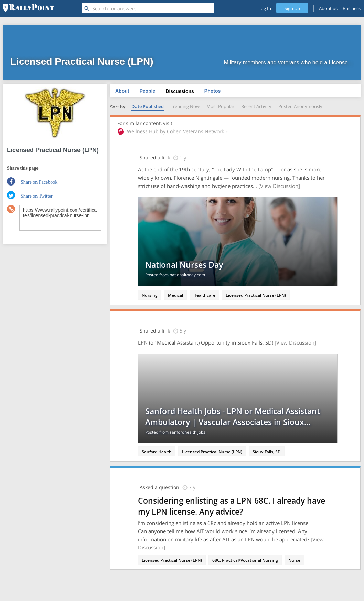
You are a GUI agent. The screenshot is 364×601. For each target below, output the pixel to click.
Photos (212, 91)
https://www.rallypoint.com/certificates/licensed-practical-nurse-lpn (60, 218)
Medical (175, 295)
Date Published (148, 106)
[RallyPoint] (29, 8)
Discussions (180, 91)
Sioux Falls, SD (267, 452)
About (122, 91)
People (147, 91)
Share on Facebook (39, 182)
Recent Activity (256, 106)
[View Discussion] (279, 186)
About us (328, 8)
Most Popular (220, 106)
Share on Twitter (37, 196)
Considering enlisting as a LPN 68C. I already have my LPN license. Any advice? (232, 506)
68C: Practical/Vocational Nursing (245, 560)
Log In (265, 8)
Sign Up (292, 8)
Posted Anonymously (300, 106)
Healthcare (204, 295)
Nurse (294, 560)
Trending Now (185, 106)
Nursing (150, 295)
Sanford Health (157, 452)
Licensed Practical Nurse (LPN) (256, 295)
